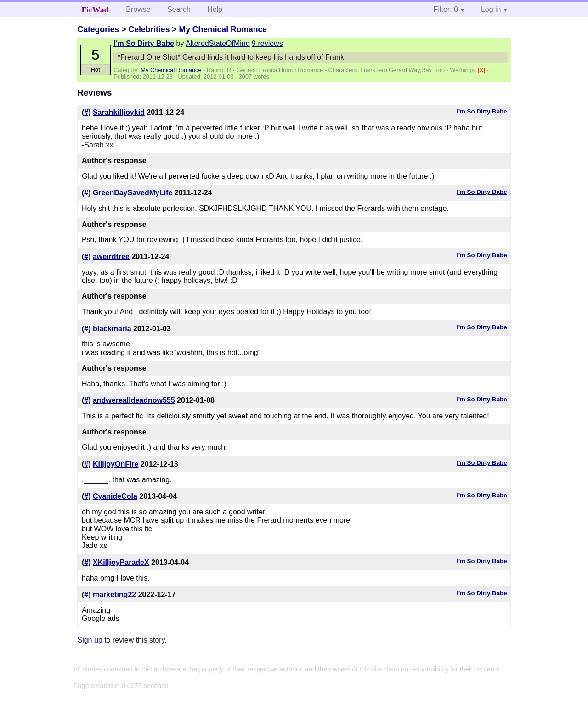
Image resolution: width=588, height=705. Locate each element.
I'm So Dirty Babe (144, 43)
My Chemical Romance (223, 29)
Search (179, 9)
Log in (491, 9)
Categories (98, 29)
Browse (138, 9)
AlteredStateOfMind (218, 43)
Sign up (90, 640)
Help (215, 9)
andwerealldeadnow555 (134, 400)
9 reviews (267, 43)
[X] (482, 70)
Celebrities (149, 29)
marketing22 (114, 595)
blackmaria (112, 329)
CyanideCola (115, 496)
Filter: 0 (446, 9)
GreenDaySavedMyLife (133, 193)
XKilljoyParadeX (121, 562)
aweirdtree (111, 257)
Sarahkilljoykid (119, 112)
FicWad (95, 10)
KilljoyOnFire (116, 464)
